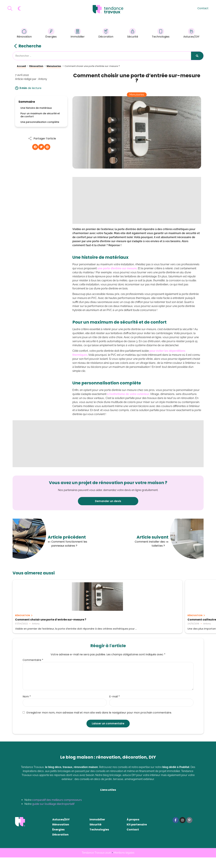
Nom (27, 707)
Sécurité (133, 34)
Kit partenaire (137, 835)
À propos (133, 830)
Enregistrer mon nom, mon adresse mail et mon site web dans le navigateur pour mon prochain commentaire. (97, 723)
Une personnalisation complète (40, 122)
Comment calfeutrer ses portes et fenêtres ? (104, 621)
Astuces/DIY (191, 34)
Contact (203, 8)
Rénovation (24, 34)
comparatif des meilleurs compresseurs (57, 810)
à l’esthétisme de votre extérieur (128, 394)
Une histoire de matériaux (36, 108)
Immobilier (78, 34)
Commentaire (33, 671)
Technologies (161, 34)
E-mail (115, 707)
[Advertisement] (137, 200)
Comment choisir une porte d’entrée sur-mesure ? (41, 621)
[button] (35, 147)
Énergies (51, 34)
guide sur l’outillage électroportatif (53, 814)
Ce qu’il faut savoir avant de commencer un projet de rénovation (170, 621)
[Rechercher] (197, 56)
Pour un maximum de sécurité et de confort (40, 115)
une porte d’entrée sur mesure (117, 268)
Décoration (106, 34)
